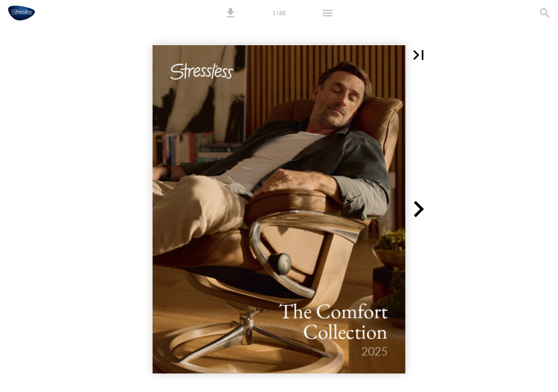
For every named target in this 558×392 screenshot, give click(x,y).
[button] (231, 13)
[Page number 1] (279, 13)
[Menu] (327, 13)
